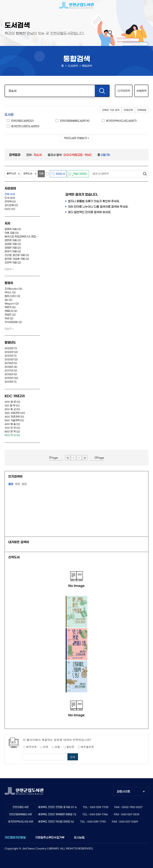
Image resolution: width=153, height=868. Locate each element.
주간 (17, 484)
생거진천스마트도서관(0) (25, 126)
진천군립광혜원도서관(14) (75, 121)
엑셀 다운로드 (80, 174)
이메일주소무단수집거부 (50, 837)
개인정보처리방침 (15, 837)
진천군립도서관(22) (22, 121)
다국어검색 (124, 91)
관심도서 (60, 174)
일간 (11, 484)
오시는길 (79, 837)
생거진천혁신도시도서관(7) (121, 121)
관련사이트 (123, 791)
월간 (24, 484)
